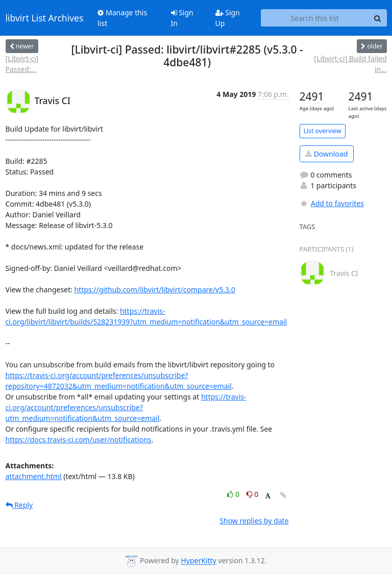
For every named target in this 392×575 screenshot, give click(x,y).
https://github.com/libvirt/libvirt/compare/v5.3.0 (154, 290)
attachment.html (34, 476)
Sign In (182, 18)
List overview (323, 131)
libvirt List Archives (45, 18)
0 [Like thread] (234, 494)
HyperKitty (198, 561)
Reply (19, 505)
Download (326, 154)
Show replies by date (254, 521)
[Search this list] (315, 18)
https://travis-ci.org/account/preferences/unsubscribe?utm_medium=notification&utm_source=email (126, 407)
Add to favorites (332, 203)
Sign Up (228, 18)
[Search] (378, 18)
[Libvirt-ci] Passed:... (22, 64)
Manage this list (122, 18)
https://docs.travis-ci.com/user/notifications (79, 440)
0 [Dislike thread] (253, 494)
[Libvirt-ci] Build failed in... (350, 64)
